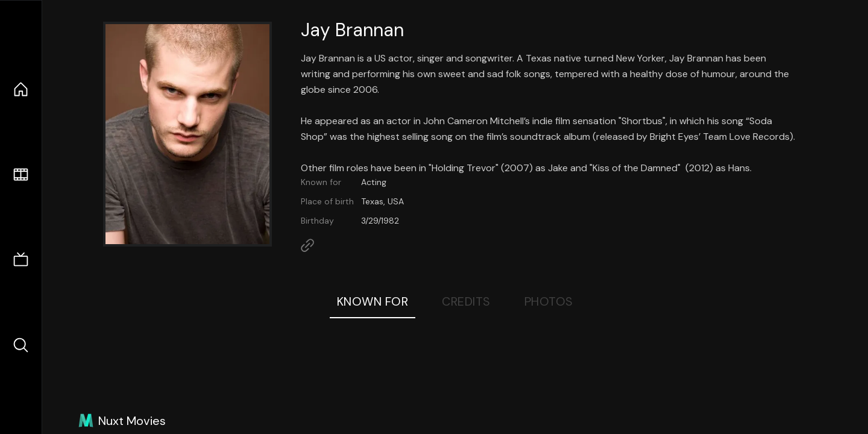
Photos (549, 301)
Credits (466, 301)
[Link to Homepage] (307, 245)
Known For (373, 301)
